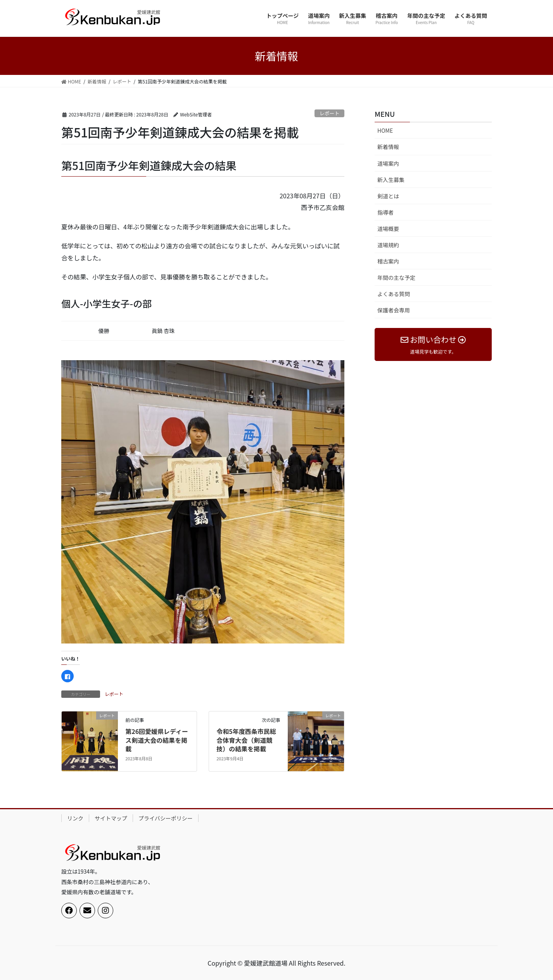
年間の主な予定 (396, 278)
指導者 (385, 212)
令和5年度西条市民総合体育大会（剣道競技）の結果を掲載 (246, 740)
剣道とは (388, 196)
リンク (75, 818)
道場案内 (388, 163)
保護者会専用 (394, 310)
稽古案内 (388, 261)
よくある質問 (394, 294)
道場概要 (388, 229)
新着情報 (388, 147)
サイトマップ (111, 818)
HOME (385, 130)
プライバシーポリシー (166, 818)
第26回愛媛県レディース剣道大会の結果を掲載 (157, 740)
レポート (329, 113)
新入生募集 (391, 180)
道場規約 (388, 245)
